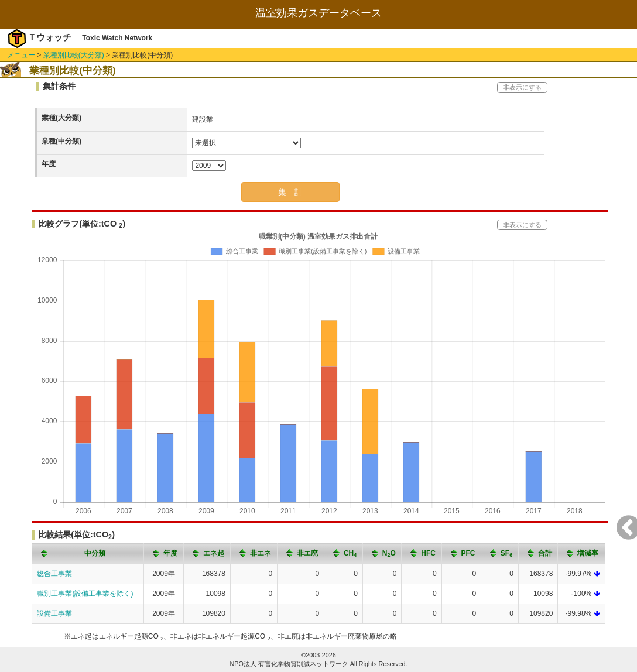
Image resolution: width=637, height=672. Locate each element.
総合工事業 (54, 574)
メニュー (21, 55)
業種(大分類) (61, 118)
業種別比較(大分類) (74, 55)
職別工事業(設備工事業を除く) (85, 594)
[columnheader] (88, 553)
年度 (49, 164)
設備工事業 (54, 613)
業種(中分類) (61, 141)
